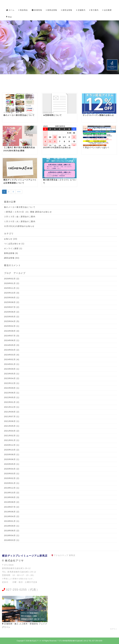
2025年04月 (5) (12, 321)
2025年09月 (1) (12, 298)
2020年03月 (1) (12, 474)
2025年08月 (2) (12, 302)
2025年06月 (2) (12, 312)
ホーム (10, 10)
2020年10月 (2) (12, 450)
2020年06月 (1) (12, 459)
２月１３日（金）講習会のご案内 (20, 217)
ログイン (114, 629)
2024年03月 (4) (12, 355)
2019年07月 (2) (12, 507)
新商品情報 (52, 10)
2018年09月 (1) (12, 526)
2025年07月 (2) (12, 307)
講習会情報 (67, 10)
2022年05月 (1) (12, 397)
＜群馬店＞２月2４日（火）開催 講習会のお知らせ (28, 212)
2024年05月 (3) (12, 345)
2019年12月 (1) (12, 488)
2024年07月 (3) (12, 336)
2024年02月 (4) (12, 359)
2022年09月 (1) (12, 388)
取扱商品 (23, 10)
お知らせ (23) (11, 239)
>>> (19, 192)
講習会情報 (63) (12, 258)
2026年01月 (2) (12, 283)
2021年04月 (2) (12, 431)
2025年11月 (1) (12, 288)
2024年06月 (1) (12, 340)
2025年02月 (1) (12, 326)
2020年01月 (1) (12, 483)
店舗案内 (81, 10)
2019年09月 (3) (12, 497)
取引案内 (94, 10)
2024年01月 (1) (12, 364)
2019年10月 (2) (12, 493)
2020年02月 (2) (12, 478)
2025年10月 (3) (12, 293)
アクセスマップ (61, 555)
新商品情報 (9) (11, 253)
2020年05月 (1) (12, 464)
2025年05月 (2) (12, 317)
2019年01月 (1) (12, 521)
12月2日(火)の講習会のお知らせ (19, 226)
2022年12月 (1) (12, 383)
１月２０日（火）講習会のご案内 (20, 221)
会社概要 (107, 10)
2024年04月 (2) (12, 350)
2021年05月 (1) (12, 426)
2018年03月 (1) (12, 540)
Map (9, 17)
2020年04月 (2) (12, 469)
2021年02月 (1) (12, 436)
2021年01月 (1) (12, 440)
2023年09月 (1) (12, 369)
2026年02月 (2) (12, 279)
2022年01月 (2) (12, 402)
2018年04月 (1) (12, 535)
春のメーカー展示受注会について (20, 207)
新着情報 (37, 10)
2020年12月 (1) (12, 445)
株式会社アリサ (36, 641)
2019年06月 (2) (12, 512)
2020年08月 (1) (12, 454)
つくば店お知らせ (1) (14, 244)
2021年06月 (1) (12, 421)
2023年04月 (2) (12, 378)
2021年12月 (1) (12, 407)
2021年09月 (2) (12, 412)
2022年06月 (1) (12, 393)
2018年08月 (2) (12, 531)
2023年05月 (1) (12, 374)
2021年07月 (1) (12, 416)
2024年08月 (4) (12, 331)
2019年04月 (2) (12, 516)
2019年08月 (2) (12, 502)
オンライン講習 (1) (13, 248)
